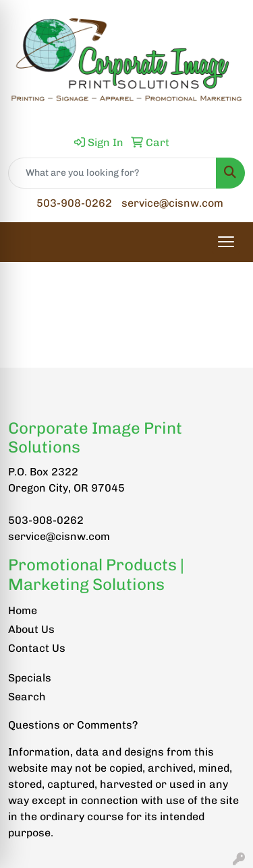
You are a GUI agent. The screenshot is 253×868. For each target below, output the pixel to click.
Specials (30, 678)
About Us (31, 629)
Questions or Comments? (73, 725)
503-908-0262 (74, 203)
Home (23, 610)
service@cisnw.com (172, 203)
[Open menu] (226, 242)
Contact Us (37, 648)
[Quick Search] (112, 173)
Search (27, 697)
